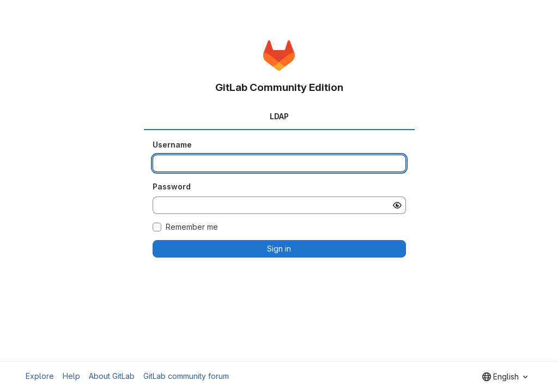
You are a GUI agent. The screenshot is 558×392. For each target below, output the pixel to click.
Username (172, 145)
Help (71, 376)
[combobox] (505, 377)
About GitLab (112, 376)
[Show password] (397, 205)
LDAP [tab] (279, 116)
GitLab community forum (186, 376)
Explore (40, 376)
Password (172, 186)
